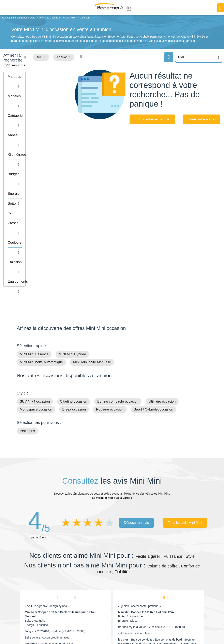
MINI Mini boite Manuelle (92, 242)
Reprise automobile (183, 596)
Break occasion (74, 289)
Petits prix (27, 311)
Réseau (89, 596)
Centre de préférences (121, 627)
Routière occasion (110, 289)
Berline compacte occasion (118, 281)
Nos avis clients (29, 599)
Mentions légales (146, 627)
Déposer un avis (136, 402)
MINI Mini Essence (34, 234)
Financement (92, 603)
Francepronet (68, 627)
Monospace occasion (36, 289)
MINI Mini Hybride (72, 234)
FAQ (87, 615)
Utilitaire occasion (162, 281)
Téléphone (46, 591)
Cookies (163, 627)
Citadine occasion (74, 281)
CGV (206, 627)
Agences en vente (182, 615)
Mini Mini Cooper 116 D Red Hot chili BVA (146, 492)
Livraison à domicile (183, 603)
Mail (24, 591)
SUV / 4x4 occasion (35, 281)
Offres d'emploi (93, 609)
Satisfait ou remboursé (185, 590)
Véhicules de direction (141, 603)
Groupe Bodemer (95, 590)
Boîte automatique (139, 596)
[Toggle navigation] (4, 8)
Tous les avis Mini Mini (185, 402)
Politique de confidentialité (186, 627)
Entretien (176, 609)
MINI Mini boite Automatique (41, 242)
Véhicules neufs (137, 609)
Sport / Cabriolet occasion (154, 289)
